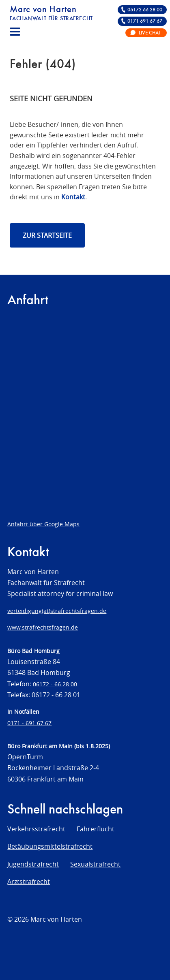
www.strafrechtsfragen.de (43, 627)
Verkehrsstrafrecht (36, 829)
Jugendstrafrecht (33, 864)
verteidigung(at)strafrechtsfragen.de (57, 611)
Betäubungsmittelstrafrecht (50, 846)
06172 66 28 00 (145, 10)
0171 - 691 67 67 (29, 723)
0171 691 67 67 (145, 21)
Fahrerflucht (96, 829)
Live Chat (150, 33)
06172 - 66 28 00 (55, 684)
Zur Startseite (47, 235)
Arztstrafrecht (29, 882)
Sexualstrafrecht (95, 864)
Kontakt (73, 197)
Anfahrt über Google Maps (43, 524)
